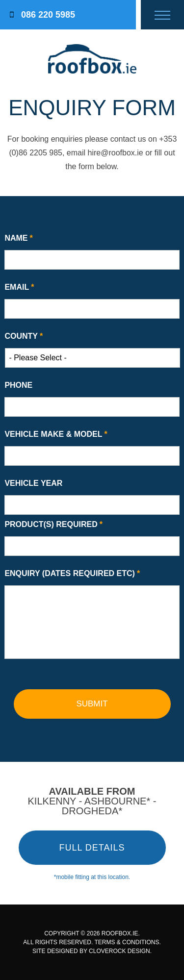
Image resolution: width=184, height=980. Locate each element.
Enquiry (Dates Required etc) (72, 573)
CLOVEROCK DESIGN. (120, 951)
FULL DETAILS (92, 848)
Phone (18, 385)
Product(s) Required (53, 524)
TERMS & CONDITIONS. (127, 942)
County (24, 336)
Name (18, 238)
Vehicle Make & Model (56, 434)
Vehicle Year (33, 483)
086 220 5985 (42, 15)
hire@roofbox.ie (116, 153)
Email (19, 287)
